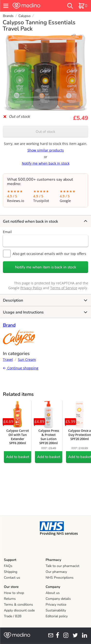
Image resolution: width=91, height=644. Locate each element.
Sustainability (56, 610)
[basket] (83, 6)
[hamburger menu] (6, 6)
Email (7, 232)
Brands (8, 16)
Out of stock (45, 132)
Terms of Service (64, 288)
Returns (10, 599)
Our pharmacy (56, 572)
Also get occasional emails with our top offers (45, 254)
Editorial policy (57, 616)
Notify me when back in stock (46, 163)
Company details (58, 599)
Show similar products (46, 150)
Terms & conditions (18, 605)
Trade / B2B (13, 616)
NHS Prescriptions (60, 578)
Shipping (11, 572)
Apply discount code (19, 610)
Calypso (25, 16)
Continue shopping (21, 368)
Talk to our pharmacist (62, 566)
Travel (8, 360)
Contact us (12, 578)
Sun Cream (27, 360)
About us (53, 593)
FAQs (8, 566)
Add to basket (18, 457)
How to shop (14, 593)
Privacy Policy (31, 288)
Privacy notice (56, 605)
